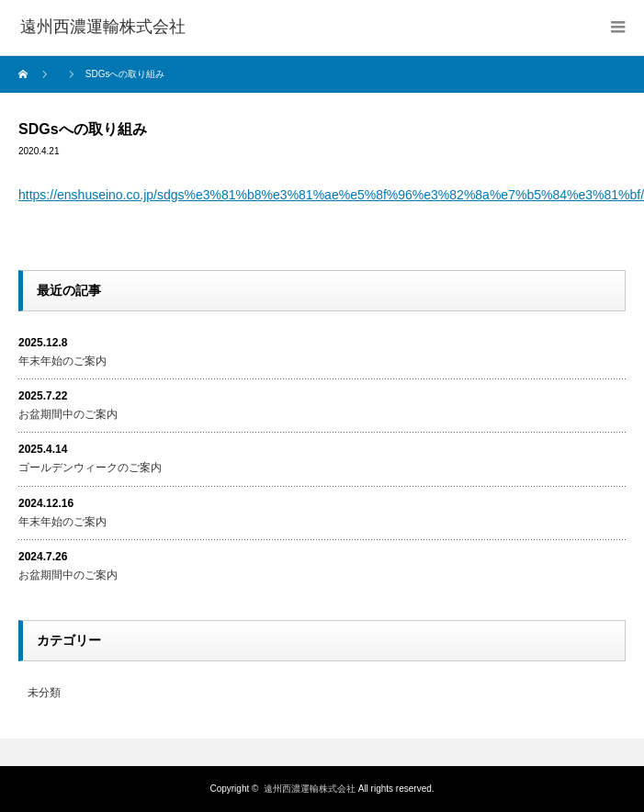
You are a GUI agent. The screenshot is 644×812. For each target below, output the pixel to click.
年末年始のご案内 (62, 361)
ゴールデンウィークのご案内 (90, 468)
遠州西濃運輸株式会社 (310, 789)
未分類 (44, 693)
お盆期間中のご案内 (68, 414)
